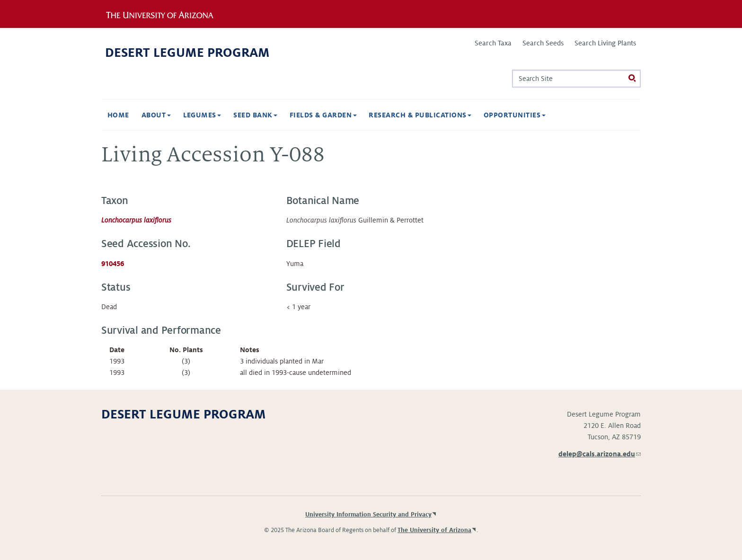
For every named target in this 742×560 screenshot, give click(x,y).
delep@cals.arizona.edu (600, 454)
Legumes (202, 115)
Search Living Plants (605, 43)
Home (118, 115)
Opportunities (515, 115)
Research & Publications (420, 115)
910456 (113, 264)
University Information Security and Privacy (368, 515)
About (156, 115)
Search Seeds (543, 43)
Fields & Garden (323, 115)
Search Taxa (493, 43)
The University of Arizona (434, 530)
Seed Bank (255, 115)
